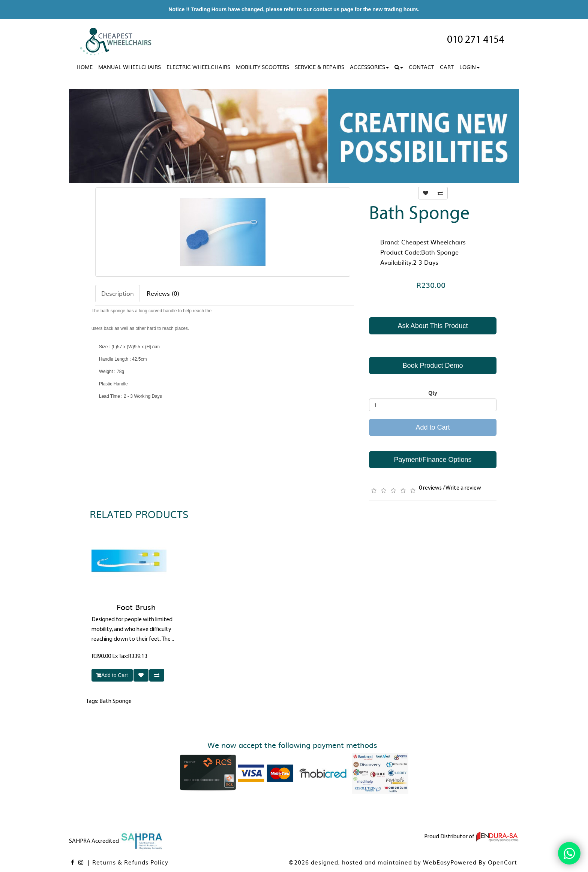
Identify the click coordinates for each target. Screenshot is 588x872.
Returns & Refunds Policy (130, 862)
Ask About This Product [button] (433, 326)
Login (469, 67)
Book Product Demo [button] (433, 366)
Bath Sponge (115, 701)
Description (118, 293)
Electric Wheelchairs (198, 67)
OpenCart (502, 862)
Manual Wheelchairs (130, 67)
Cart (447, 67)
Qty (433, 393)
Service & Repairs (319, 67)
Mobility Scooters (262, 67)
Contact (421, 67)
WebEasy (437, 862)
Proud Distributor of (472, 837)
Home (85, 67)
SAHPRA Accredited (116, 841)
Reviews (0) (163, 293)
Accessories (369, 67)
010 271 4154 (475, 40)
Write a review (463, 488)
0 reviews (430, 488)
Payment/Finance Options (433, 460)
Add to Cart (433, 427)
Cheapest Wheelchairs (433, 242)
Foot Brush (136, 607)
